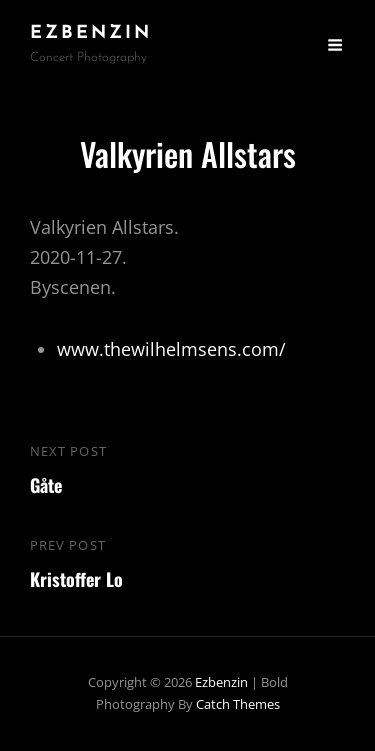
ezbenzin (91, 33)
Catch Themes (238, 704)
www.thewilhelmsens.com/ (171, 349)
